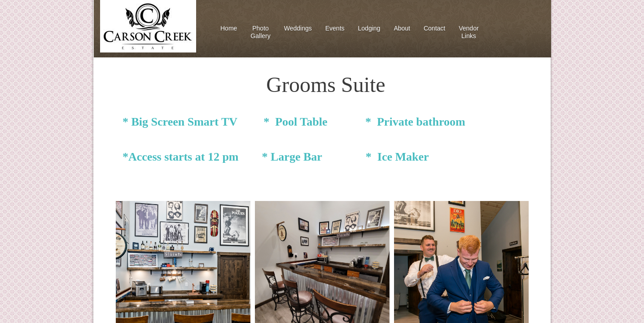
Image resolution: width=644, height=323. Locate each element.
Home (229, 28)
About (402, 28)
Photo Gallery (260, 32)
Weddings (298, 28)
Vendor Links (469, 32)
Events (335, 28)
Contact (434, 28)
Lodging (369, 28)
